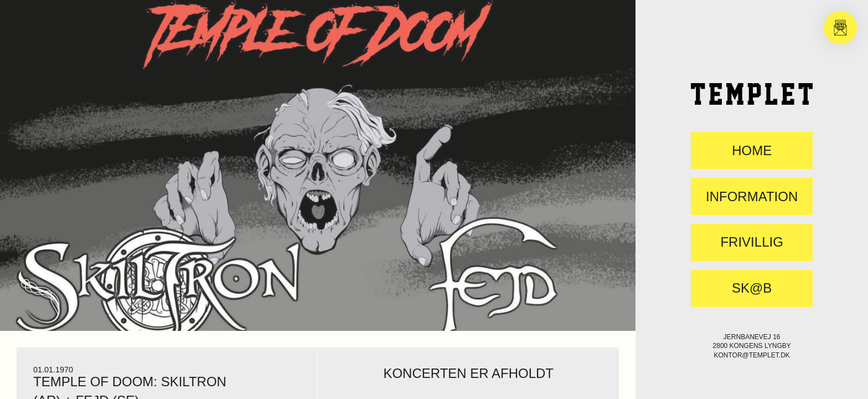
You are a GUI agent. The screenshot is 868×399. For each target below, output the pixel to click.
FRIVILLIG (751, 242)
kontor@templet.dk (751, 355)
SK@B (752, 288)
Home (752, 151)
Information (752, 197)
